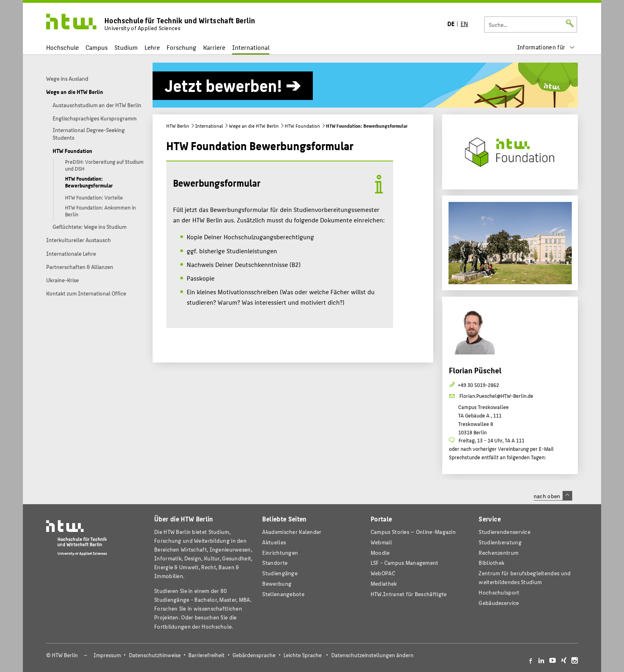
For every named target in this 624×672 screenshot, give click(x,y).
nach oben (553, 496)
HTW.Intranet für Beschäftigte (409, 594)
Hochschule (62, 47)
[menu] (546, 47)
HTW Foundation (302, 126)
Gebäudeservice (499, 603)
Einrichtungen (280, 553)
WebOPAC (383, 573)
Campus (97, 47)
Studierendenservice (505, 532)
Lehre (152, 47)
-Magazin (413, 532)
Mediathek (384, 583)
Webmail (381, 542)
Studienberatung (500, 542)
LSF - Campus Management (405, 563)
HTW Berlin (178, 126)
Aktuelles (274, 542)
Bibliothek (491, 563)
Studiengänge (280, 573)
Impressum (107, 655)
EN (464, 23)
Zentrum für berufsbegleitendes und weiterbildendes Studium (525, 577)
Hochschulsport (499, 592)
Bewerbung (277, 583)
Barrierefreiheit (206, 655)
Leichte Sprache (303, 655)
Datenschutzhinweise (155, 655)
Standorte (275, 563)
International (251, 47)
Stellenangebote (283, 594)
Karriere (214, 47)
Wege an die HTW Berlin (254, 126)
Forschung (181, 47)
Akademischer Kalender (292, 532)
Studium (126, 47)
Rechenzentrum (499, 553)
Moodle (380, 553)
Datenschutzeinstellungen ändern (372, 655)
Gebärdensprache (254, 655)
